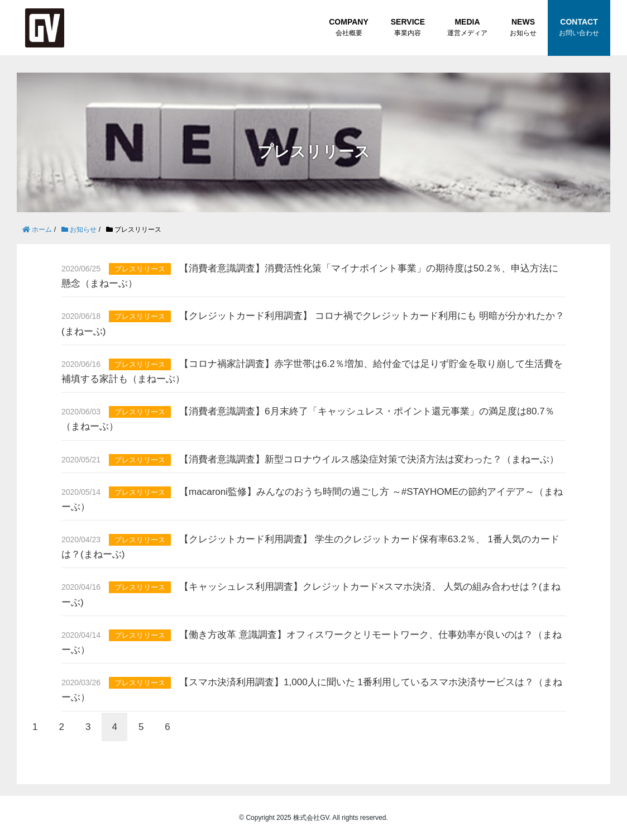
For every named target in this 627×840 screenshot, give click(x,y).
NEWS (523, 28)
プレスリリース (140, 269)
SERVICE (408, 28)
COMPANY (349, 28)
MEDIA (467, 28)
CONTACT (579, 28)
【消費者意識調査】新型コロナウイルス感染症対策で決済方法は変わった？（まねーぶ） (369, 459)
